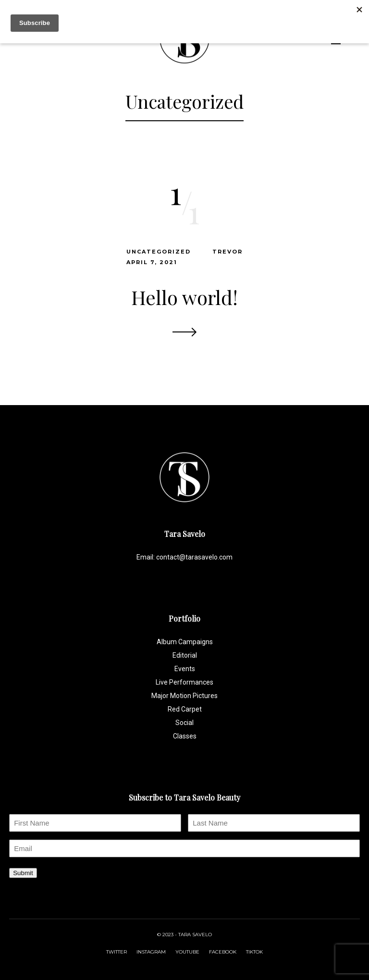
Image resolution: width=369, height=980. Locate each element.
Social (184, 723)
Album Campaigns (185, 642)
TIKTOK (254, 952)
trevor (228, 252)
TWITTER (117, 952)
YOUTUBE (187, 952)
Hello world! (184, 297)
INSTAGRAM (151, 952)
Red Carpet (185, 709)
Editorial (185, 655)
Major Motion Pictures (184, 696)
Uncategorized (159, 252)
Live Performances (184, 682)
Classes (185, 736)
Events (185, 669)
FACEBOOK (223, 952)
